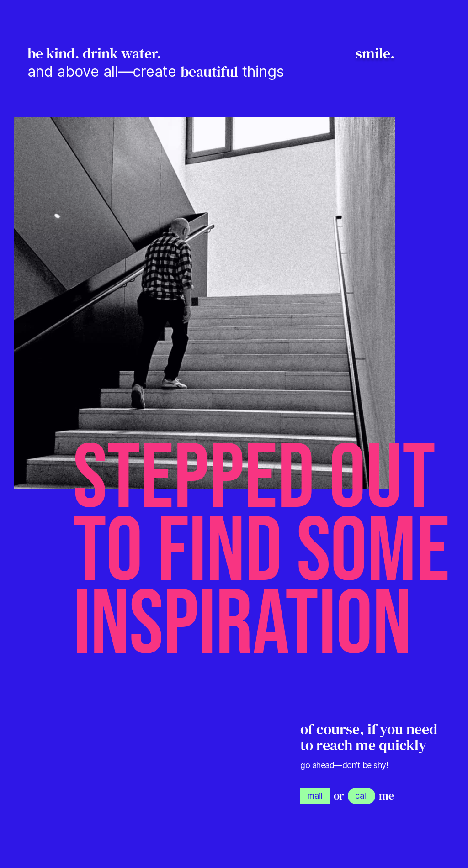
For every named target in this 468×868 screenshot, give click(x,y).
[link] (315, 796)
